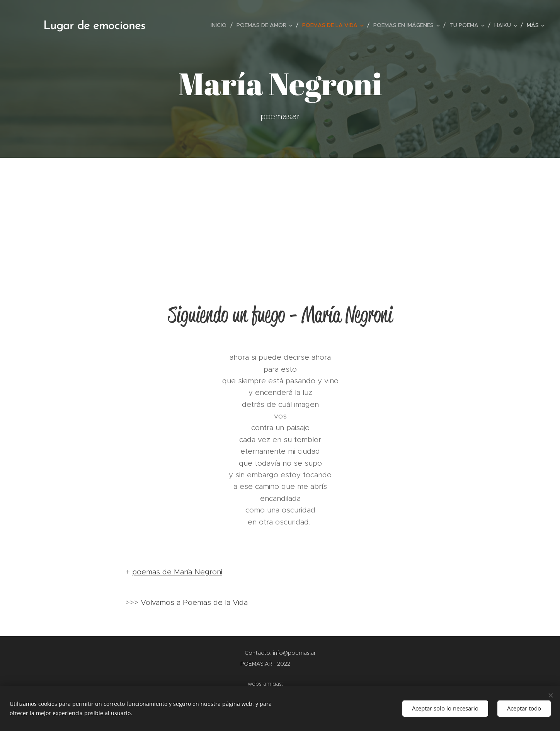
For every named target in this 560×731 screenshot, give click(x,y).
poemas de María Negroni (177, 572)
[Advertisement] (280, 216)
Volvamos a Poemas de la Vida (194, 602)
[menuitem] (221, 25)
